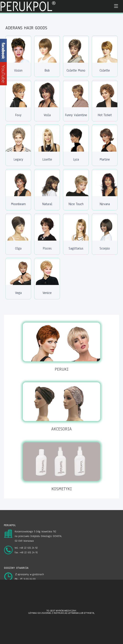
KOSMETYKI (62, 489)
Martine (105, 159)
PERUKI (62, 369)
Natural (47, 204)
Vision (18, 70)
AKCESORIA (62, 429)
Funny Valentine (76, 115)
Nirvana (105, 204)
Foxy (18, 115)
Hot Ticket (105, 115)
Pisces (47, 248)
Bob (47, 70)
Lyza (76, 159)
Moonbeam (18, 204)
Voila (47, 115)
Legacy (18, 159)
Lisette (47, 159)
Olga (18, 248)
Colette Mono (76, 70)
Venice (47, 293)
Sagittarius (76, 248)
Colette (105, 70)
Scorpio (105, 248)
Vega (18, 293)
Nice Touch (76, 204)
